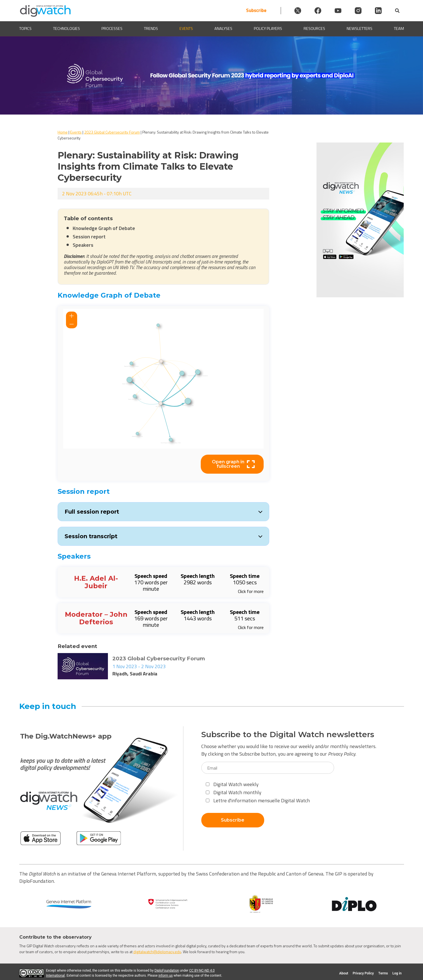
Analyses (223, 29)
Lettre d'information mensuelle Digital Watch (258, 800)
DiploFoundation (167, 970)
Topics (25, 29)
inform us (166, 976)
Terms (383, 973)
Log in (397, 973)
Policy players (268, 29)
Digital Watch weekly (232, 784)
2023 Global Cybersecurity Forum (112, 132)
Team (399, 29)
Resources (314, 29)
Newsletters (360, 29)
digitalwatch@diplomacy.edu (157, 952)
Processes (112, 29)
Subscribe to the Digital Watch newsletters (288, 735)
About (344, 973)
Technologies (67, 29)
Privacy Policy (342, 754)
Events (186, 29)
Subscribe (256, 10)
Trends (151, 29)
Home (63, 132)
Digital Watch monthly (234, 792)
